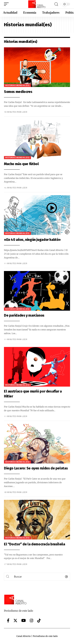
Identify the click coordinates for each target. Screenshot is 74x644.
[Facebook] (8, 621)
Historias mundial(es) (17, 85)
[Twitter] (15, 621)
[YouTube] (24, 621)
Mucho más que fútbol (21, 164)
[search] (56, 4)
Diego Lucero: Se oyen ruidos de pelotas (36, 468)
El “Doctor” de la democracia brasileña (35, 544)
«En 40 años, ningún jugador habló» (32, 240)
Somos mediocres (18, 92)
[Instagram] (32, 621)
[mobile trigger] (7, 4)
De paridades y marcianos (24, 315)
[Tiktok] (39, 621)
